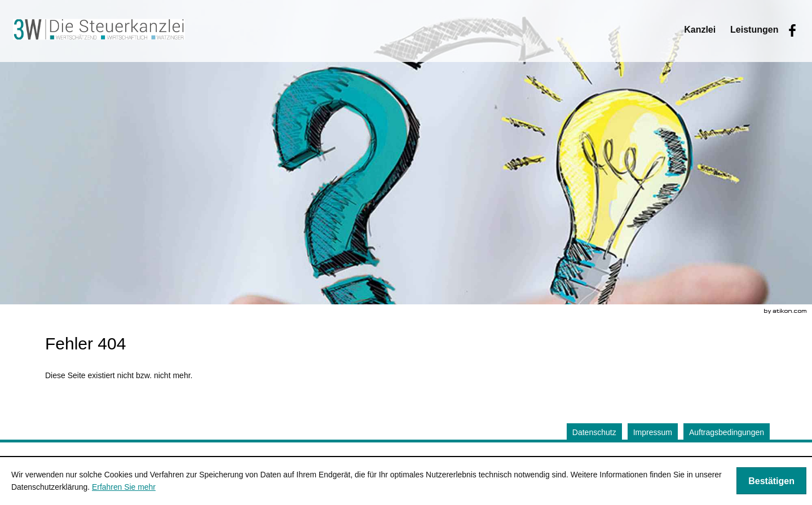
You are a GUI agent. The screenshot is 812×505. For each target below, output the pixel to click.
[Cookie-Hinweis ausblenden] (771, 481)
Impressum (653, 432)
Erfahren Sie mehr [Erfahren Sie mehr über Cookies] (124, 487)
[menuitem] (700, 30)
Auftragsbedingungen (727, 432)
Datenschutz (594, 432)
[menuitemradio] (754, 30)
